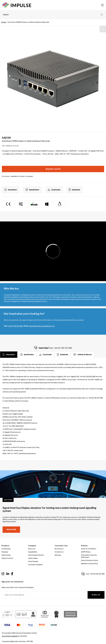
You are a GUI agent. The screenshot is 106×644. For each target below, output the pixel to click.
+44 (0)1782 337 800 (15, 326)
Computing (6, 549)
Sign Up (96, 595)
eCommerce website (10, 636)
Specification (32, 190)
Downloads (54, 190)
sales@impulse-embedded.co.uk (42, 326)
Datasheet (74, 190)
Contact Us (59, 552)
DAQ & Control (7, 558)
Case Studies (33, 561)
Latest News (33, 558)
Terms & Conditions (89, 549)
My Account (59, 549)
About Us (32, 549)
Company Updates (35, 565)
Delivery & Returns (83, 355)
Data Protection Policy (89, 560)
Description (11, 190)
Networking (6, 555)
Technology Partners (36, 555)
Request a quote (53, 169)
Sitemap (58, 555)
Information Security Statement (89, 556)
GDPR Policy (86, 552)
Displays (5, 552)
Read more (11, 530)
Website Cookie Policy (89, 564)
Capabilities (33, 552)
